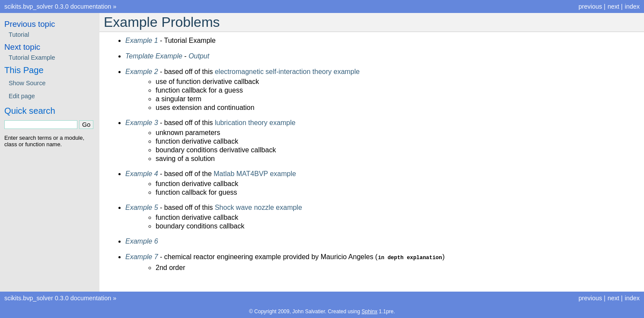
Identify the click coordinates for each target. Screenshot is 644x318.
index (632, 6)
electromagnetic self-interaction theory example (287, 72)
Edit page (22, 96)
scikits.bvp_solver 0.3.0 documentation (58, 6)
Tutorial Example (32, 58)
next (614, 6)
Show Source (27, 83)
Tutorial (19, 35)
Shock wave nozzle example (258, 207)
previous (590, 6)
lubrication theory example (255, 123)
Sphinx (369, 311)
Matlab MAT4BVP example (255, 174)
